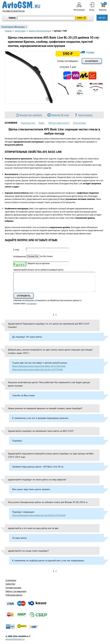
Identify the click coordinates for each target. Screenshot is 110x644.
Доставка (90, 52)
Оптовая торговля (13, 588)
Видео (42, 123)
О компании (11, 580)
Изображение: (20, 257)
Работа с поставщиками (16, 591)
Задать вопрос (85, 115)
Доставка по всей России (13, 11)
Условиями (32, 304)
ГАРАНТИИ (10, 584)
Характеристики (28, 123)
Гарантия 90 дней (60, 115)
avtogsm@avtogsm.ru (15, 639)
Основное (11, 123)
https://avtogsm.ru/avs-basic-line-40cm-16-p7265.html (39, 366)
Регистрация (79, 7)
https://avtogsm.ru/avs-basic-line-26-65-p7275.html (37, 369)
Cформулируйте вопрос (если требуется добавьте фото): (39, 270)
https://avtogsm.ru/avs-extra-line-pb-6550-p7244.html (39, 515)
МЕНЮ (102, 18)
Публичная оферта (14, 595)
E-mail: (16, 250)
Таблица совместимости (59, 123)
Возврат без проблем (31, 115)
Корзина (103, 7)
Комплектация (79, 123)
